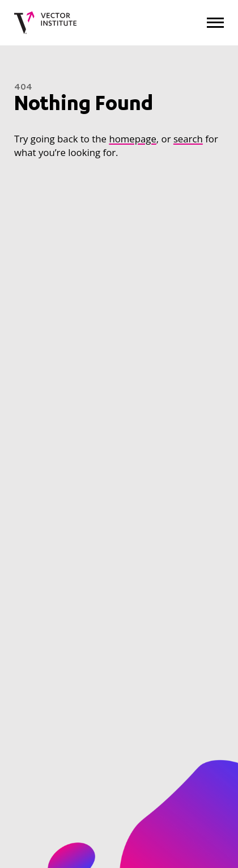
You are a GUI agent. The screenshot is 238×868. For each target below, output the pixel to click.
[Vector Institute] (45, 23)
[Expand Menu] (215, 22)
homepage (132, 139)
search (188, 139)
